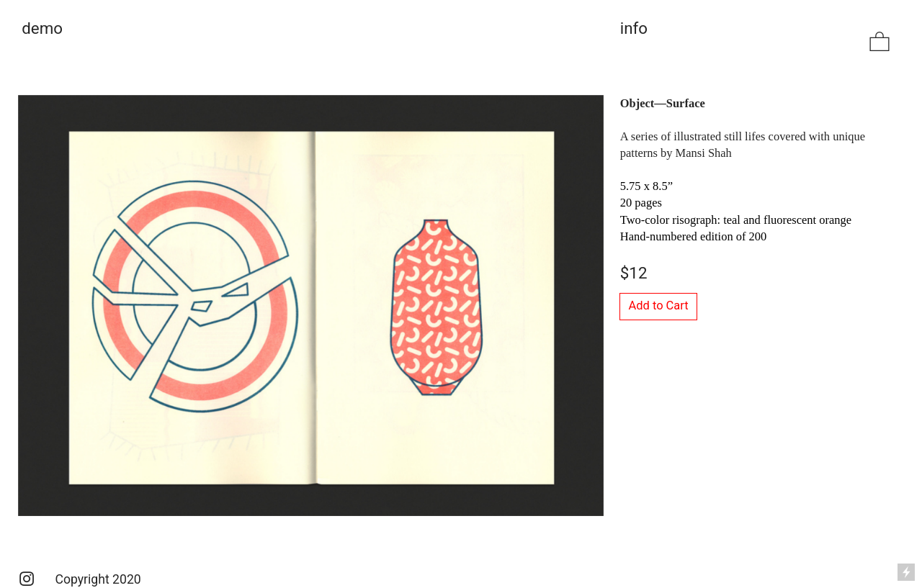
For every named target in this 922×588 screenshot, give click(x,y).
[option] (311, 306)
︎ (880, 42)
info (634, 28)
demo (44, 28)
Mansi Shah (704, 153)
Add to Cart (659, 306)
